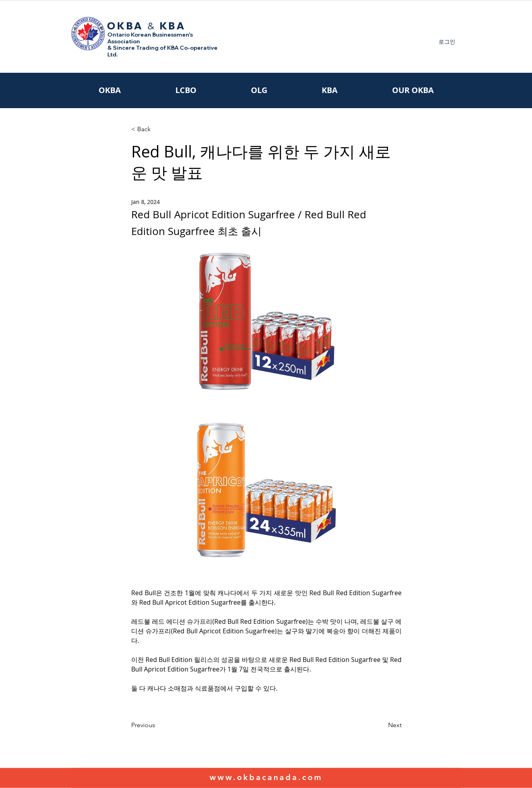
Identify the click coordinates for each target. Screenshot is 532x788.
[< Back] (157, 129)
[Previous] (157, 725)
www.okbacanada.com (266, 777)
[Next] (382, 725)
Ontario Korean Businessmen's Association (150, 38)
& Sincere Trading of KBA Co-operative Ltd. (162, 51)
